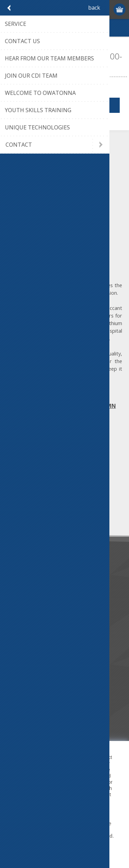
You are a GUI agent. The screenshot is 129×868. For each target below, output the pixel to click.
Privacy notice (25, 697)
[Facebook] (13, 459)
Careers (18, 630)
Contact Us (22, 686)
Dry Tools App (26, 573)
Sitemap (19, 720)
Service (18, 674)
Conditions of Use (30, 708)
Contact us (22, 663)
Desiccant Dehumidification (40, 607)
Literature (20, 618)
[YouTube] (51, 459)
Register (93, 9)
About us (20, 584)
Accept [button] (50, 852)
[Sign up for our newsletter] (43, 502)
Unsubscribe (53, 515)
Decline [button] (81, 852)
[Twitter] (32, 459)
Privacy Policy (29, 807)
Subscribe (21, 515)
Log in (107, 9)
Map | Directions (65, 395)
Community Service (31, 596)
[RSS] (70, 459)
